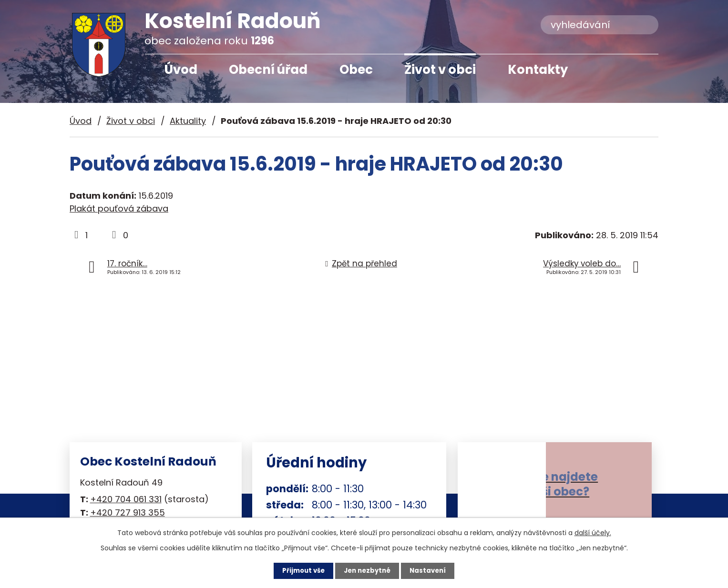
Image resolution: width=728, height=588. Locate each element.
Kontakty (538, 70)
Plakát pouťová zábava (119, 208)
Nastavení (431, 570)
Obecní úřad (268, 70)
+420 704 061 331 (126, 499)
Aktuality (188, 121)
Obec (356, 70)
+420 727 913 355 (128, 512)
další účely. (593, 532)
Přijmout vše (301, 570)
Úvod (181, 70)
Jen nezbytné (368, 570)
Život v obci (440, 70)
